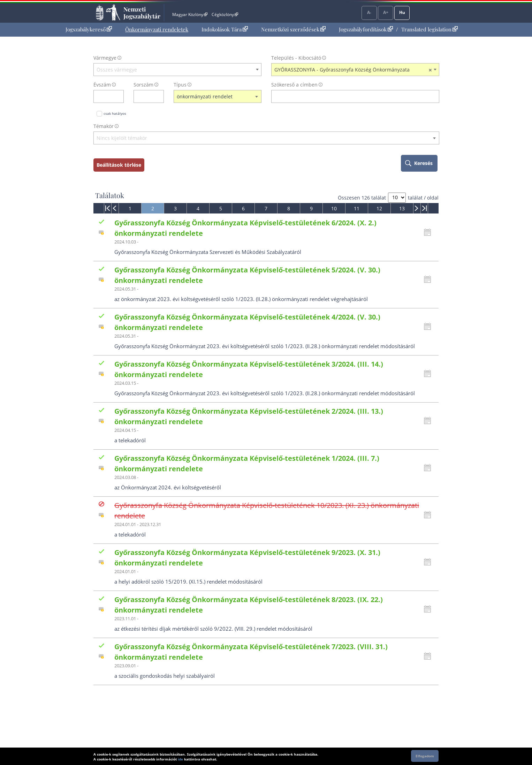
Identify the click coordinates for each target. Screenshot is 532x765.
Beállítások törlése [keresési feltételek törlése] (119, 165)
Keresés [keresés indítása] (423, 163)
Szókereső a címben (294, 85)
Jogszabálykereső (89, 29)
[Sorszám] (144, 96)
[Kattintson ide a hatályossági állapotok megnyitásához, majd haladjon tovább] (429, 232)
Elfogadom (425, 756)
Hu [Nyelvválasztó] (402, 12)
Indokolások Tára (225, 29)
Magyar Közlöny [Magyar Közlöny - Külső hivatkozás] (190, 14)
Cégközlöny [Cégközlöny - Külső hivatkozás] (225, 14)
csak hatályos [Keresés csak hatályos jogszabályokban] (115, 113)
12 (379, 208)
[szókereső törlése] (434, 96)
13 (402, 208)
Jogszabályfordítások (366, 29)
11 (357, 208)
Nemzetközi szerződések (293, 29)
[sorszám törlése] (159, 96)
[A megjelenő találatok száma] (397, 198)
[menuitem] (89, 29)
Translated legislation (430, 29)
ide (180, 759)
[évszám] (104, 96)
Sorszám (143, 85)
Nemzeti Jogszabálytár (142, 13)
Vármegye (105, 58)
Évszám (102, 85)
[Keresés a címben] (351, 96)
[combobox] (177, 70)
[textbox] (177, 70)
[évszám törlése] (119, 96)
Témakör (104, 126)
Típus (180, 85)
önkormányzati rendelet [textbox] (205, 96)
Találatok (110, 195)
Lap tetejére (485, 733)
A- (369, 12)
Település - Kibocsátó (296, 58)
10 (334, 208)
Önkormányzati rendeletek (157, 29)
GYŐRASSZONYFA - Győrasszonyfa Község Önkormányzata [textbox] (353, 70)
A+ (386, 12)
